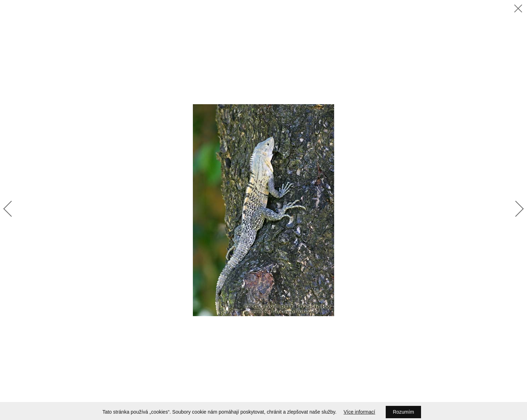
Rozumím (403, 412)
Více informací (359, 412)
